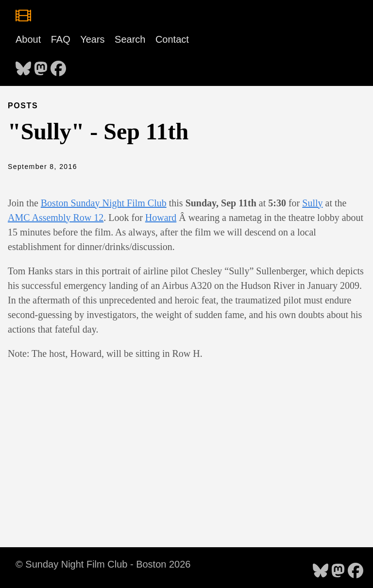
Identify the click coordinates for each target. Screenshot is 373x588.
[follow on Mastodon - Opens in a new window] (41, 66)
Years (92, 39)
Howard (161, 218)
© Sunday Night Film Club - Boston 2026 (103, 564)
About (28, 39)
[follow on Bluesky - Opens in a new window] (23, 66)
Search (130, 39)
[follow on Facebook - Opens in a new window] (58, 66)
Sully (312, 203)
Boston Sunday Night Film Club (104, 203)
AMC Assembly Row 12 (56, 218)
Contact (172, 39)
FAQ (61, 39)
